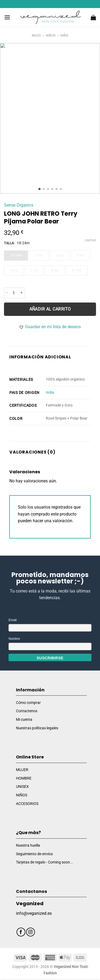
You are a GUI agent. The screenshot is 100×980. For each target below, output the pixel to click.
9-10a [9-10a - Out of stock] (77, 270)
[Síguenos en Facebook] (21, 932)
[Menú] (7, 17)
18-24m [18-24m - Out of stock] (16, 255)
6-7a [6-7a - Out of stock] (34, 270)
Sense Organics (19, 205)
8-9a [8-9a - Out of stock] (55, 270)
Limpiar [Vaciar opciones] (90, 240)
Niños (51, 36)
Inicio (36, 36)
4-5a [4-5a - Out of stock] (81, 255)
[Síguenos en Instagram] (31, 932)
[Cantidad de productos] (14, 293)
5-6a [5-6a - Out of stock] (14, 270)
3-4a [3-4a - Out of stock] (60, 255)
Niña (64, 36)
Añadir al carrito (50, 309)
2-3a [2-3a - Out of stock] (39, 255)
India (50, 392)
